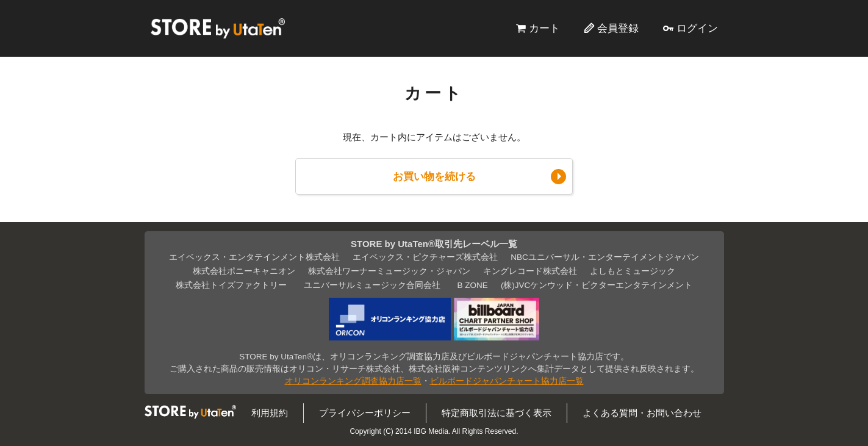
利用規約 (270, 413)
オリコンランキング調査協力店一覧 (353, 381)
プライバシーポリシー (365, 413)
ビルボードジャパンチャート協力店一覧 (507, 381)
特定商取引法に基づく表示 (497, 413)
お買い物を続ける (434, 176)
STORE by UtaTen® (218, 28)
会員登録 (618, 28)
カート (544, 28)
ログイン (697, 28)
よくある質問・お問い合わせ (642, 413)
